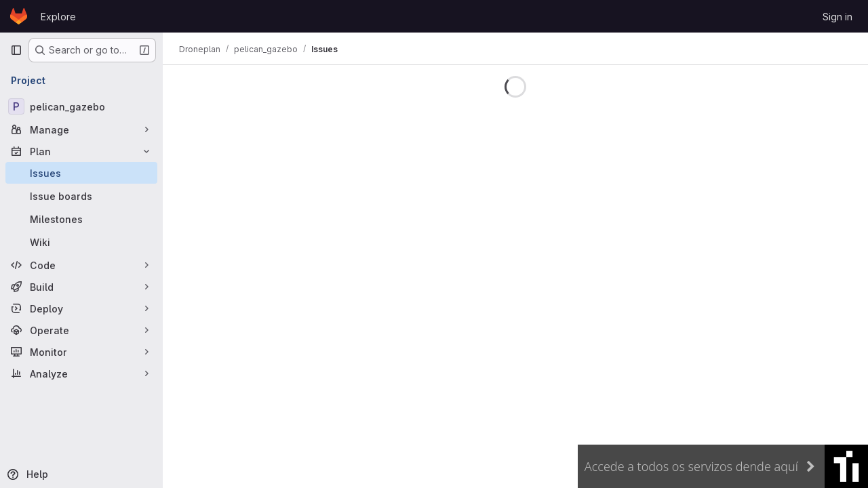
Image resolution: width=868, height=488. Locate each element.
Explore (58, 17)
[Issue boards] (81, 196)
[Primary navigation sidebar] (16, 50)
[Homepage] (19, 16)
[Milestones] (81, 219)
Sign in (837, 17)
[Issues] (81, 173)
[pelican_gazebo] (81, 106)
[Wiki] (81, 242)
